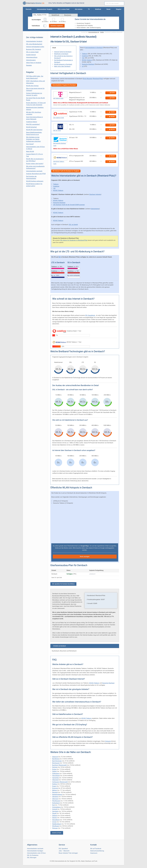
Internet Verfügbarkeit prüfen (35, 47)
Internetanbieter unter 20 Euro (36, 853)
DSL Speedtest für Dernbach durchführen (63, 584)
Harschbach (56, 776)
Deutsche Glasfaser (88, 64)
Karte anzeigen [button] (85, 557)
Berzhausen (56, 763)
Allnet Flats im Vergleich (34, 63)
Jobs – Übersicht (64, 851)
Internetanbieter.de (94, 32)
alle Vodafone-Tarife (59, 118)
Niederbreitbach (57, 795)
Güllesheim (56, 773)
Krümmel (55, 788)
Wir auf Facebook (96, 849)
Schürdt (55, 809)
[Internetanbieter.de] (34, 3)
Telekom (85, 54)
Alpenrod (55, 757)
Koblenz (55, 784)
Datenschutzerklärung (97, 851)
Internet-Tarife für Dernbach (63, 52)
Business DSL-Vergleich (34, 49)
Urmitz (54, 822)
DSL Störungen (32, 858)
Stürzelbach (56, 820)
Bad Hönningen (57, 761)
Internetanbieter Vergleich (34, 41)
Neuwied (55, 792)
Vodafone (85, 56)
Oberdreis (55, 797)
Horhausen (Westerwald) (60, 782)
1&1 (83, 58)
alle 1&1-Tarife (57, 131)
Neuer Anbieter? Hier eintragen (68, 853)
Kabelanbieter (95, 209)
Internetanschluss (32, 57)
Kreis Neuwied (88, 79)
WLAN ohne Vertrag (32, 86)
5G (60, 257)
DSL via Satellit (73, 225)
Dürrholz (55, 767)
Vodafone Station (32, 122)
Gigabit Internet (31, 55)
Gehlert (54, 771)
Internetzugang (31, 60)
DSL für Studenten (33, 855)
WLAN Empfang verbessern (35, 181)
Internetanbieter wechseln (34, 171)
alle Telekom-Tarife (58, 98)
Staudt (54, 813)
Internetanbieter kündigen (35, 851)
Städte (102, 32)
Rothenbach (56, 803)
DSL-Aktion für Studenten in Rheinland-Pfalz (74, 240)
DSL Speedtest (63, 849)
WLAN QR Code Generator (34, 130)
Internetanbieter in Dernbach (94, 48)
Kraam (54, 786)
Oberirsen (55, 799)
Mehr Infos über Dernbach (62, 66)
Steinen (55, 818)
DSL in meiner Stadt (32, 52)
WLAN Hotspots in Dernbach (63, 64)
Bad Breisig (56, 759)
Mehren (55, 790)
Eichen (54, 769)
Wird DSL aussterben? (33, 124)
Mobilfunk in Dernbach (61, 54)
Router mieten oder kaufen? (35, 164)
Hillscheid (55, 780)
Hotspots (108, 741)
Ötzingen (55, 828)
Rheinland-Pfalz (98, 79)
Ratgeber (29, 65)
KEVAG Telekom (87, 60)
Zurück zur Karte (57, 833)
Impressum (94, 853)
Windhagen (56, 826)
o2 (83, 66)
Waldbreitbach (57, 824)
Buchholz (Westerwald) (59, 765)
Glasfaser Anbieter (95, 194)
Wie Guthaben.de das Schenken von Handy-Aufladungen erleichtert (33, 139)
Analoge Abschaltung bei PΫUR (36, 174)
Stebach (55, 816)
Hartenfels (55, 778)
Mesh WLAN (30, 151)
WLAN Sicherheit (31, 127)
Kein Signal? (30, 144)
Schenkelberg (56, 807)
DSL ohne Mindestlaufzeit (34, 44)
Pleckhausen (56, 801)
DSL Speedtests (90, 315)
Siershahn (55, 811)
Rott (54, 805)
